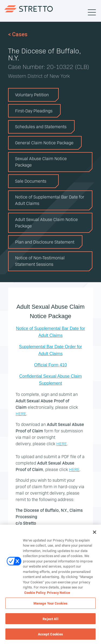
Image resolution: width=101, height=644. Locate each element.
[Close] (95, 532)
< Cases (18, 34)
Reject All (50, 619)
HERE (21, 413)
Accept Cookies (51, 634)
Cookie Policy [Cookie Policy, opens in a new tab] (35, 593)
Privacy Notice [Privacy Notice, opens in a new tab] (58, 593)
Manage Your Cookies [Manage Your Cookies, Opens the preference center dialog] (50, 603)
